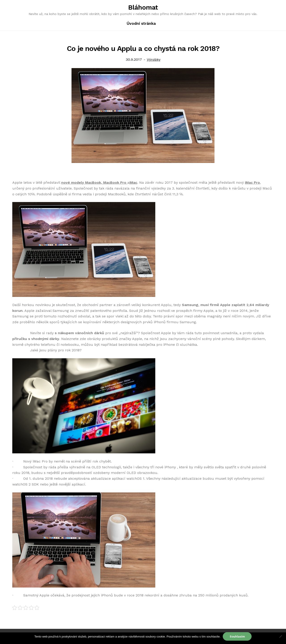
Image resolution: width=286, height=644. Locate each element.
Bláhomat (143, 7)
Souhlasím (237, 637)
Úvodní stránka (141, 23)
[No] (280, 636)
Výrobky (154, 59)
